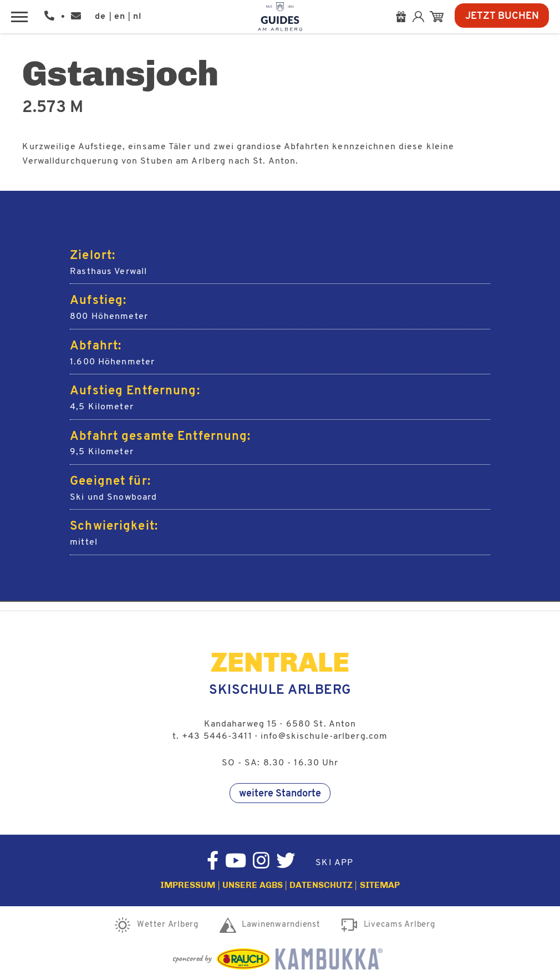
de (100, 17)
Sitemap (380, 885)
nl (137, 17)
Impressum (188, 885)
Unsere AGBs (253, 885)
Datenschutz (321, 885)
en (120, 17)
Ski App (334, 863)
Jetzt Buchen (502, 16)
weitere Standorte (280, 794)
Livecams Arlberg (399, 925)
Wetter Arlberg (168, 925)
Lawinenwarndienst (281, 925)
